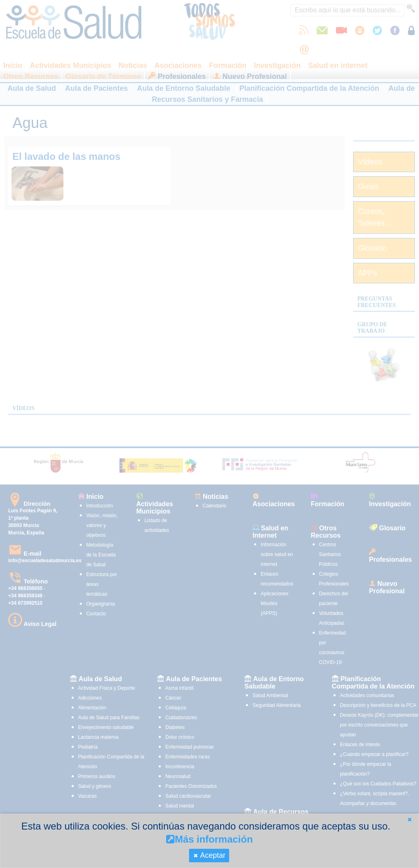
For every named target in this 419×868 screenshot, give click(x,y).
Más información (209, 839)
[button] (410, 820)
